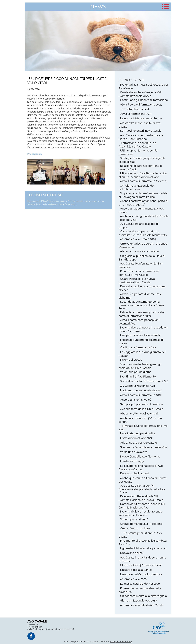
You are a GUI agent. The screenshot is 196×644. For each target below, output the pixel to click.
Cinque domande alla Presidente (141, 524)
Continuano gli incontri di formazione (144, 100)
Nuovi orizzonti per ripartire (138, 433)
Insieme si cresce (131, 360)
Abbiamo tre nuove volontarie (139, 251)
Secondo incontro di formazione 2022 (144, 381)
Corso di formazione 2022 (136, 438)
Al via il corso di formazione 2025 (141, 104)
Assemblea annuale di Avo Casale (142, 605)
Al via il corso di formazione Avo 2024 (144, 181)
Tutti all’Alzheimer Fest (135, 109)
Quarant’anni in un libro (135, 528)
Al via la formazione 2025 (136, 114)
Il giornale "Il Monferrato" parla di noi (143, 548)
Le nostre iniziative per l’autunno (141, 118)
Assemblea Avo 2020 (133, 579)
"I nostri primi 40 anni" (134, 519)
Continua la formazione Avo (138, 347)
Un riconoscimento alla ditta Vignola (143, 596)
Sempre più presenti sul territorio (141, 404)
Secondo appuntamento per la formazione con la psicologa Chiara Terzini (141, 305)
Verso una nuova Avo (134, 452)
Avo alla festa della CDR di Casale (142, 409)
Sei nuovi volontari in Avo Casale (141, 131)
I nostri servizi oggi (132, 461)
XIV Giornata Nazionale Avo (137, 386)
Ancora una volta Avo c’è (136, 400)
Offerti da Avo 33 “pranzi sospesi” (141, 565)
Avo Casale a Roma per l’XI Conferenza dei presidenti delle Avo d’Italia (142, 489)
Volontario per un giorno (136, 372)
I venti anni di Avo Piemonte (138, 376)
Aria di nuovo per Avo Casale (138, 443)
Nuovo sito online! (132, 553)
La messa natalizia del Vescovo (140, 584)
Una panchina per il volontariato (140, 335)
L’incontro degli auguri (134, 473)
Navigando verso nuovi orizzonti (141, 390)
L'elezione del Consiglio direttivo (141, 574)
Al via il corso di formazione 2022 (141, 395)
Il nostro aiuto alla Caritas (136, 570)
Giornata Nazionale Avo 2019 (138, 600)
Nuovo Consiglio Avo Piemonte (140, 456)
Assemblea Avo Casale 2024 (138, 239)
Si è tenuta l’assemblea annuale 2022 (144, 447)
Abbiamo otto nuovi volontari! (139, 413)
